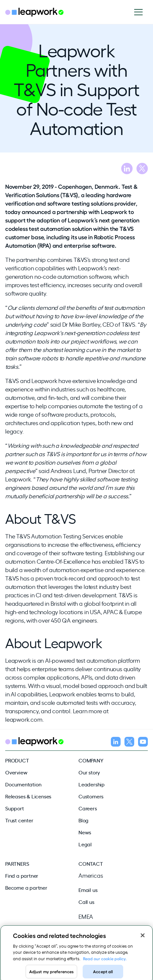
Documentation (23, 784)
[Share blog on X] (142, 169)
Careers (88, 808)
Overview (16, 772)
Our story (89, 772)
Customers (91, 796)
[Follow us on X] (129, 743)
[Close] (143, 938)
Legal (85, 844)
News (85, 832)
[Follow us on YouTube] (143, 743)
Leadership (92, 784)
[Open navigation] (141, 12)
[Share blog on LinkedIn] (127, 169)
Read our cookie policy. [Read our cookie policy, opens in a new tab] (105, 961)
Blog (83, 820)
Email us (88, 890)
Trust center (19, 820)
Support (15, 808)
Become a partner (26, 887)
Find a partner (22, 875)
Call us (86, 902)
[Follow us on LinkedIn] (116, 743)
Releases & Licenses (28, 796)
